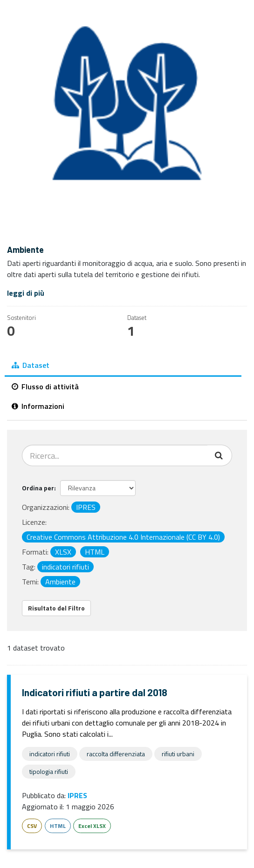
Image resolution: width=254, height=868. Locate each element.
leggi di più (26, 293)
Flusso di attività (45, 387)
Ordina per (38, 488)
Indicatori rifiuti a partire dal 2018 (95, 692)
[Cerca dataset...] (115, 455)
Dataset (31, 365)
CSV (32, 826)
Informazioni (38, 406)
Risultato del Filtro (56, 608)
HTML (58, 826)
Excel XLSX (92, 826)
